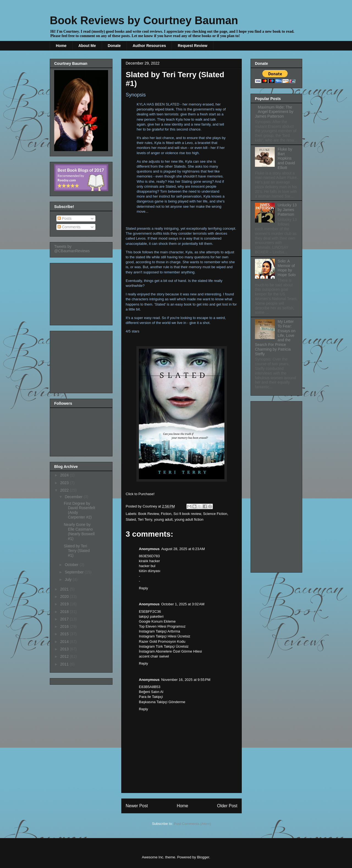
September (75, 572)
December (74, 497)
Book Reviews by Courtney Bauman (144, 20)
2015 (65, 634)
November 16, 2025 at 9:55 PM (186, 680)
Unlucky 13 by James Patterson (287, 210)
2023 (65, 483)
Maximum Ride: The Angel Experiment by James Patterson (274, 112)
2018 (65, 612)
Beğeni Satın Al (151, 692)
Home (61, 46)
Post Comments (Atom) (192, 824)
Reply (143, 588)
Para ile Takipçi (151, 697)
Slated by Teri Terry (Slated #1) (77, 551)
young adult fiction (189, 519)
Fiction (166, 514)
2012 (65, 656)
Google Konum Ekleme (157, 621)
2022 (65, 490)
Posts (64, 218)
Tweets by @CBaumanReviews (72, 249)
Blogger (203, 857)
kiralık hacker (149, 561)
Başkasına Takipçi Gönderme (162, 702)
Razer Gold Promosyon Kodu (162, 641)
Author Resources (149, 46)
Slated (131, 519)
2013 (65, 649)
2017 (65, 619)
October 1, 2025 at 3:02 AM (183, 604)
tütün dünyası (150, 571)
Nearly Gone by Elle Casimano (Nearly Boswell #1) (79, 531)
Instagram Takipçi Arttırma (159, 631)
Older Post (227, 806)
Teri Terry (145, 519)
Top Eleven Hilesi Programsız (162, 626)
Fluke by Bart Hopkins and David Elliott (286, 158)
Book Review (149, 514)
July (69, 579)
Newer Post (137, 806)
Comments (69, 227)
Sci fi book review (187, 514)
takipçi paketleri (151, 616)
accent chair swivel (154, 656)
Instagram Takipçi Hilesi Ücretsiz (165, 636)
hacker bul (147, 566)
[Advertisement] (82, 293)
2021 (65, 589)
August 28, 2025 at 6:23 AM (183, 549)
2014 (65, 642)
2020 (65, 597)
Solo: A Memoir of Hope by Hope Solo (287, 268)
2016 (65, 626)
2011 (65, 664)
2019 (65, 604)
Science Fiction (215, 514)
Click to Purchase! (140, 494)
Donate (114, 46)
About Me (87, 46)
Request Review (192, 46)
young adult (163, 519)
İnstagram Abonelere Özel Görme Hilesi (170, 651)
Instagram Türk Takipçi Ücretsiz (164, 646)
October (72, 565)
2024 (65, 475)
